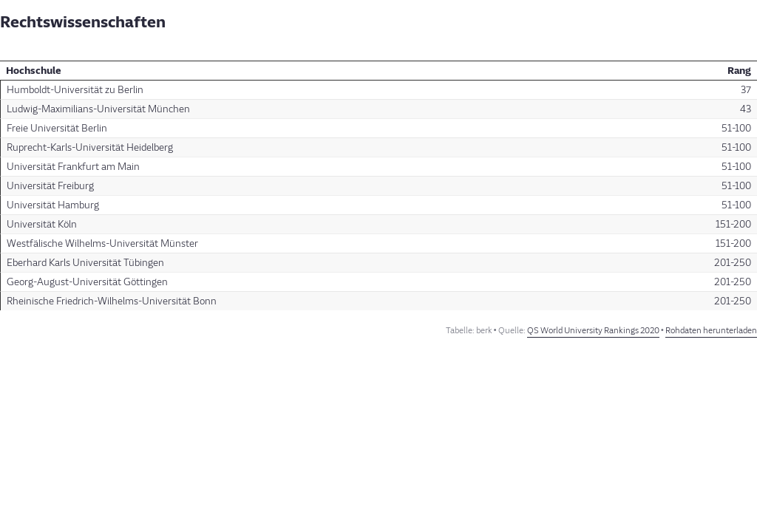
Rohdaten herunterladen (711, 331)
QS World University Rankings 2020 (593, 331)
